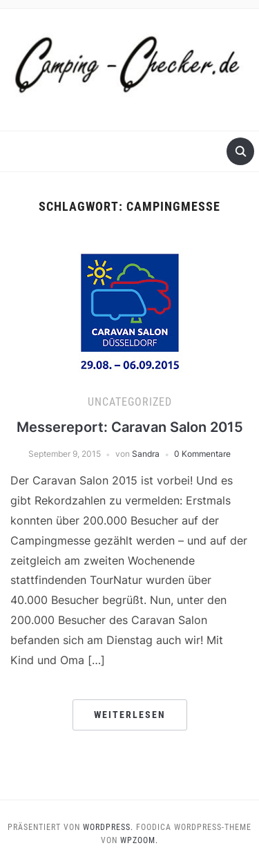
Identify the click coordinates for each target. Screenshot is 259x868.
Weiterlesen (130, 715)
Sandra (146, 454)
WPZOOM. (139, 840)
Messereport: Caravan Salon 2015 (130, 427)
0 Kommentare (202, 454)
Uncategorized (130, 402)
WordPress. (108, 827)
